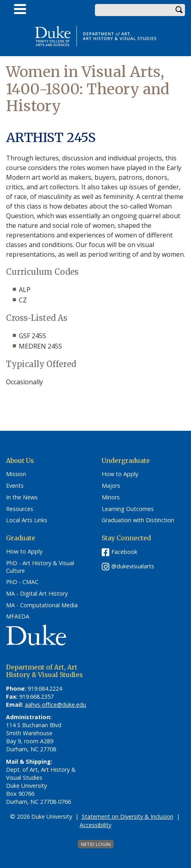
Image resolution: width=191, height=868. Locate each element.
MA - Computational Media (42, 605)
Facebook (124, 552)
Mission (16, 474)
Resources (20, 509)
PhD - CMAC (22, 582)
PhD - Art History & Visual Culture (40, 567)
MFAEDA (18, 617)
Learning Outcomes (128, 509)
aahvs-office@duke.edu (55, 705)
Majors (111, 486)
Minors (111, 497)
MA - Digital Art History (37, 594)
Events (15, 486)
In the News (22, 497)
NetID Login (96, 844)
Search (179, 10)
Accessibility (95, 825)
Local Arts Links (27, 520)
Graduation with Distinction (138, 520)
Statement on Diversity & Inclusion (128, 816)
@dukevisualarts (133, 566)
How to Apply (120, 474)
